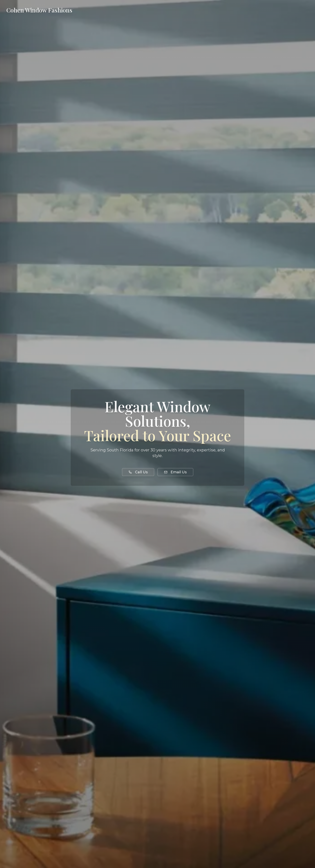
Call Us (138, 473)
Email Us (175, 473)
